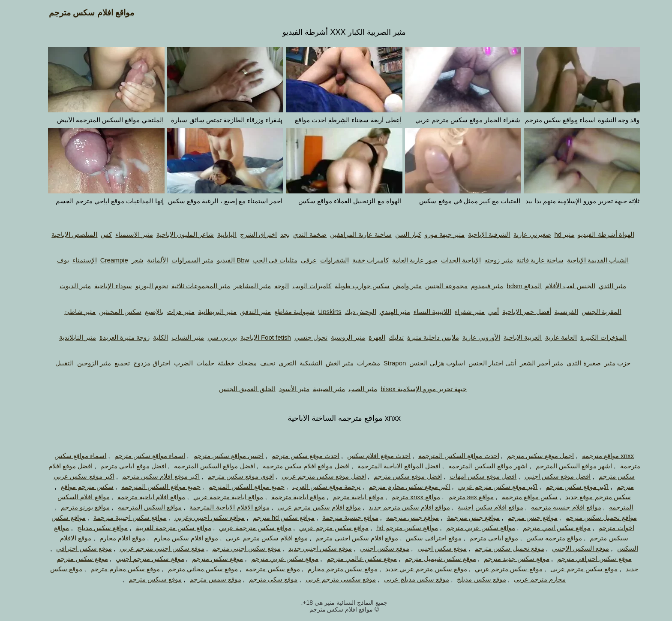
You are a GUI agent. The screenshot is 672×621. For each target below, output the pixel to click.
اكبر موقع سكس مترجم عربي (490, 487)
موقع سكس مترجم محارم (334, 569)
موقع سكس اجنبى (434, 548)
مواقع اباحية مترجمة (290, 497)
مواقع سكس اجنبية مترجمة (122, 517)
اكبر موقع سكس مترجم (569, 487)
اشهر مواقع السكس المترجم (566, 466)
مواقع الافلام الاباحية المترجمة (221, 507)
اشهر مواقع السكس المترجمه (480, 466)
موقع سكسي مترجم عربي (333, 579)
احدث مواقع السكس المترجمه (451, 456)
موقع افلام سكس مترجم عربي (259, 538)
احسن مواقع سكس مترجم (220, 456)
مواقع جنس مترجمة (465, 517)
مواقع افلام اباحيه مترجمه (143, 497)
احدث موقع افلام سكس (371, 456)
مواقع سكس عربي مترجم (473, 528)
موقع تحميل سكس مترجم (501, 548)
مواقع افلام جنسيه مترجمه (558, 507)
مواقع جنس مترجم (524, 517)
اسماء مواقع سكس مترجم (142, 456)
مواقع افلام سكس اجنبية (482, 507)
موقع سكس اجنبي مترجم (238, 548)
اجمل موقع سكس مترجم (532, 456)
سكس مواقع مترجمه (522, 497)
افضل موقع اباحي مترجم (125, 466)
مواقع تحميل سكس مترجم (593, 517)
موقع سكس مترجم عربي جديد (418, 569)
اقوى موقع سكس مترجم (232, 476)
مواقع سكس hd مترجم (276, 517)
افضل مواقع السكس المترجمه (206, 466)
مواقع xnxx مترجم (408, 497)
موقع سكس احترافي (76, 548)
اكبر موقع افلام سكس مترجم (153, 476)
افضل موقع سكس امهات (475, 476)
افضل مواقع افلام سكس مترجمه (298, 466)
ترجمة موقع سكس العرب (318, 487)
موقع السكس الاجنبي (572, 548)
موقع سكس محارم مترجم (117, 569)
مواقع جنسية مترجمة (342, 517)
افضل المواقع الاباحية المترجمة (391, 466)
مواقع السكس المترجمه (142, 507)
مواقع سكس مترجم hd (399, 528)
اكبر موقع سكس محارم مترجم (401, 487)
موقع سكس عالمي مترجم (354, 559)
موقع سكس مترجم (209, 559)
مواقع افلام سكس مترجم (83, 13)
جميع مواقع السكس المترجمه (153, 487)
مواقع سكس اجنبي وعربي (202, 517)
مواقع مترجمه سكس (546, 538)
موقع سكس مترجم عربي (501, 569)
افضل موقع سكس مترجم (400, 476)
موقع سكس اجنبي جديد (312, 548)
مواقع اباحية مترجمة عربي (220, 497)
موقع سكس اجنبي (376, 548)
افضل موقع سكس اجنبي (550, 476)
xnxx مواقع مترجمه (600, 456)
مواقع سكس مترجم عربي (326, 528)
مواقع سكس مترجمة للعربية (166, 528)
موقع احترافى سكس (425, 538)
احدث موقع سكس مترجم (297, 456)
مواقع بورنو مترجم (77, 507)
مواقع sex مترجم (463, 497)
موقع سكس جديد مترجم (508, 559)
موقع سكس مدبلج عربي (409, 579)
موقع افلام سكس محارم (178, 538)
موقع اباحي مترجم (486, 538)
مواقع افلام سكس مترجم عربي (311, 507)
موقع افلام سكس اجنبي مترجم (349, 538)
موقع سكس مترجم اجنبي (142, 559)
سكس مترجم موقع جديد (590, 497)
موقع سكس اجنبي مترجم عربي (154, 548)
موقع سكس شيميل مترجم (432, 559)
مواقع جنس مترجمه (404, 517)
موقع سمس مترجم (207, 579)
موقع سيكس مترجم (147, 579)
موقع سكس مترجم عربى (576, 569)
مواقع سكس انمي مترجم (549, 528)
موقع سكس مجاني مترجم (195, 569)
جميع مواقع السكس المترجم (238, 487)
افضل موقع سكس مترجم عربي (316, 476)
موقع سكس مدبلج (473, 579)
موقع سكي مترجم (265, 579)
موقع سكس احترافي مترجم (586, 559)
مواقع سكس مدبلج (94, 528)
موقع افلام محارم (114, 538)
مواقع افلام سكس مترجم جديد (401, 507)
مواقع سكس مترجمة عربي (247, 528)
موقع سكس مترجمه (264, 569)
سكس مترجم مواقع (79, 487)
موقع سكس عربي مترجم (277, 559)
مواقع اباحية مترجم (350, 497)
